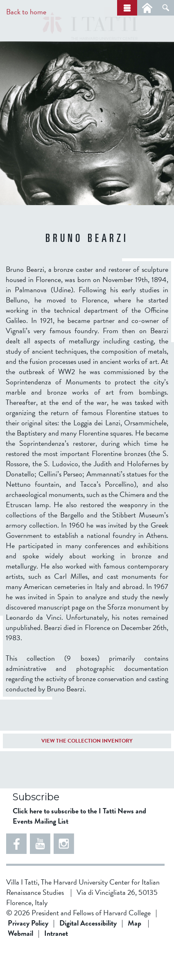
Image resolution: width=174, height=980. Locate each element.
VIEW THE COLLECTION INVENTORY (87, 772)
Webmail (20, 964)
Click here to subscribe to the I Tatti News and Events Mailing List (79, 847)
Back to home (26, 12)
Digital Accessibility (88, 954)
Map (134, 954)
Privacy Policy (28, 954)
